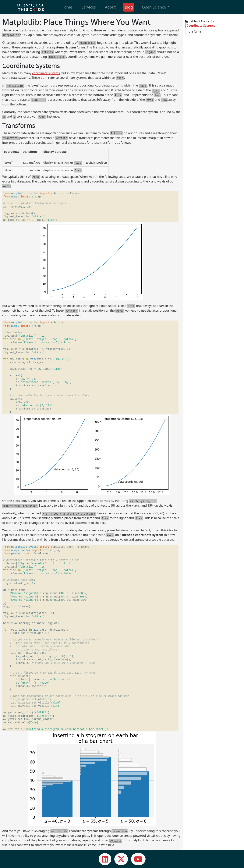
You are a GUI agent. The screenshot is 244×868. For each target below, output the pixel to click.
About (110, 7)
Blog (129, 7)
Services (89, 7)
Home (67, 7)
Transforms (194, 31)
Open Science (155, 7)
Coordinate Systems (201, 26)
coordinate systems (46, 73)
